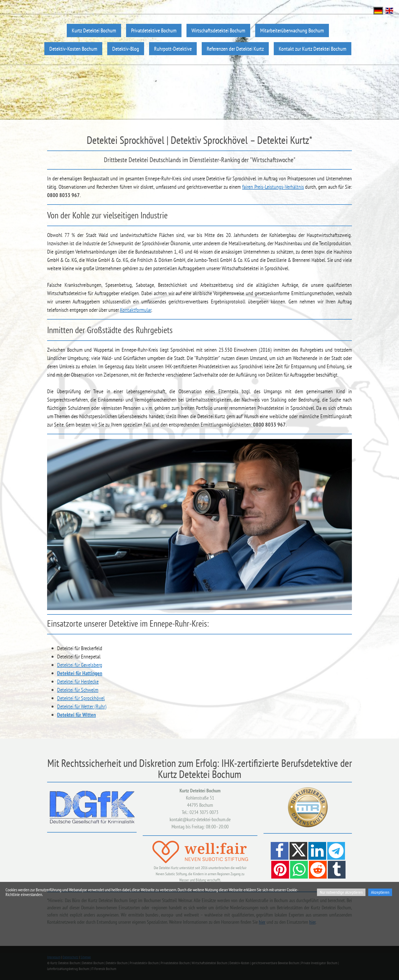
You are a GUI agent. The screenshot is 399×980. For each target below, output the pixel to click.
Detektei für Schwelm (78, 690)
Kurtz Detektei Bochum (94, 30)
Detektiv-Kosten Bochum (73, 49)
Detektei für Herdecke (78, 682)
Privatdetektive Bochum (154, 30)
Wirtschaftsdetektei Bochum (218, 30)
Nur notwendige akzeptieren (341, 892)
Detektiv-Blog (126, 49)
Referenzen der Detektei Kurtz (235, 49)
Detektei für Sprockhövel (81, 698)
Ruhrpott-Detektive (173, 49)
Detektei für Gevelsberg (80, 665)
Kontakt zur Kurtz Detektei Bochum (313, 49)
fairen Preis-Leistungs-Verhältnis (273, 187)
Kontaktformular (136, 310)
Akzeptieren (380, 892)
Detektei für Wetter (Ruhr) (82, 706)
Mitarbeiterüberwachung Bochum (292, 30)
